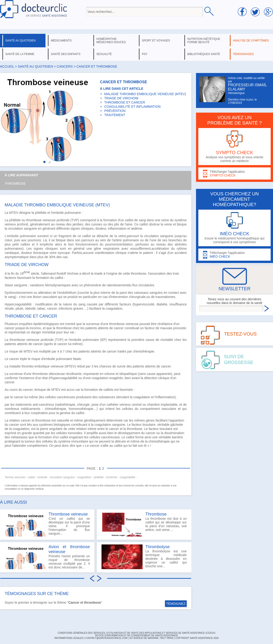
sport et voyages (156, 41)
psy (145, 54)
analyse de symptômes (251, 41)
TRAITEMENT (115, 115)
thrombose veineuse (41, 220)
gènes (150, 420)
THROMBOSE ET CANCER (125, 102)
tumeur (30, 441)
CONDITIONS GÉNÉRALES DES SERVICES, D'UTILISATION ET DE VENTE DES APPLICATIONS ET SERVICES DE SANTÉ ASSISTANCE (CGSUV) (136, 633)
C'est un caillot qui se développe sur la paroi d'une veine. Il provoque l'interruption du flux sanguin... (47, 524)
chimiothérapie (143, 351)
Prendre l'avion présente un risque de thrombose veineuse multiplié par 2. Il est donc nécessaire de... (47, 557)
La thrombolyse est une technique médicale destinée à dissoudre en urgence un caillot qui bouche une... (144, 557)
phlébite (41, 213)
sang (142, 220)
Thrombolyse (157, 547)
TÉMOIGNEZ (176, 604)
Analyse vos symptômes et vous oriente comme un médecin (234, 147)
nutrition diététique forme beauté (204, 41)
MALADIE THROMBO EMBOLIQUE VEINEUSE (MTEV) (145, 94)
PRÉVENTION (115, 111)
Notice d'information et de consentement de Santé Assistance (136, 635)
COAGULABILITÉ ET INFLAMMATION (132, 107)
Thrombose (15, 184)
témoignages (243, 54)
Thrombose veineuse (68, 514)
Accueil (7, 66)
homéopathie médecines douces (111, 41)
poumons (34, 240)
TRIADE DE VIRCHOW (121, 98)
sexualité (104, 54)
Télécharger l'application (234, 174)
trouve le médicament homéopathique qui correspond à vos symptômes (234, 228)
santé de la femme (20, 54)
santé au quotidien (20, 41)
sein (103, 240)
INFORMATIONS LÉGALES (69, 638)
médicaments (61, 41)
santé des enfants (66, 54)
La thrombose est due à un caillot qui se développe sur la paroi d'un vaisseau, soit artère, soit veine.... (144, 524)
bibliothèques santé (204, 54)
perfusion (142, 244)
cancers (65, 66)
